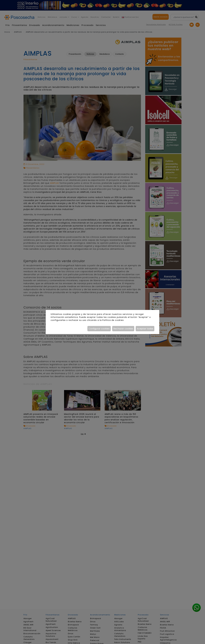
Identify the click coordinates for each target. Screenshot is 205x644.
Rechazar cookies (123, 329)
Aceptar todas (145, 329)
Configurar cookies (99, 329)
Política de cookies (113, 320)
